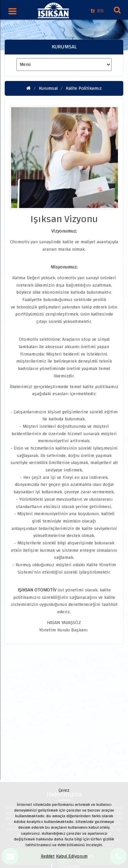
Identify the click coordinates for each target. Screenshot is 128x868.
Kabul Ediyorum (72, 856)
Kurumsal (48, 88)
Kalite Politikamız (84, 88)
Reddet (48, 856)
